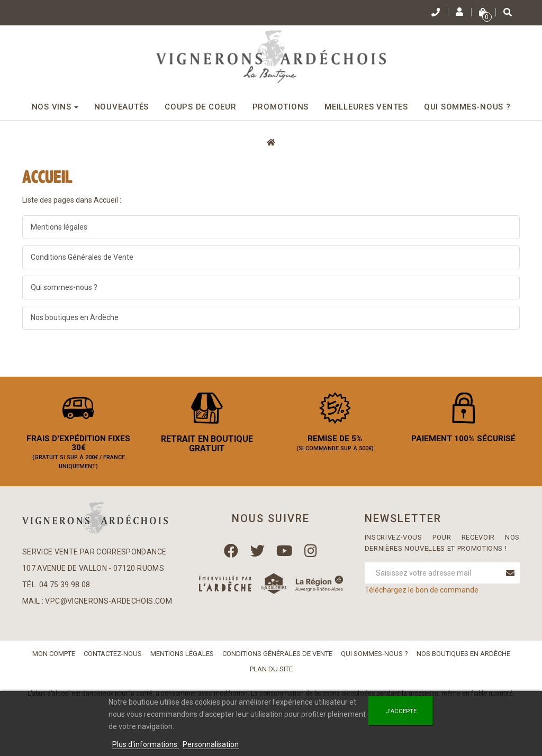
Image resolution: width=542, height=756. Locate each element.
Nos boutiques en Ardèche (75, 317)
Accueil (47, 177)
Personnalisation (211, 744)
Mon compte (54, 658)
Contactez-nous (113, 658)
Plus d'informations (146, 744)
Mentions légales (59, 227)
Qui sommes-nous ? (64, 287)
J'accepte (401, 711)
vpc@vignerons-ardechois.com (108, 605)
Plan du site (271, 673)
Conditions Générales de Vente (82, 257)
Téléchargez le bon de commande (422, 594)
